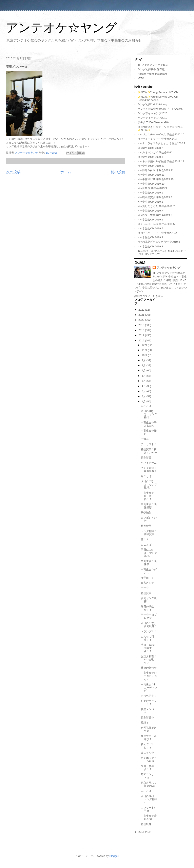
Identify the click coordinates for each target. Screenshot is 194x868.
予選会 (145, 439)
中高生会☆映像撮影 (149, 506)
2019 (142, 325)
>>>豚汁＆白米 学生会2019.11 (156, 170)
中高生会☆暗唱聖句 (149, 817)
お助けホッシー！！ (149, 703)
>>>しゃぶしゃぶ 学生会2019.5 (156, 224)
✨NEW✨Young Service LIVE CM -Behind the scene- (159, 98)
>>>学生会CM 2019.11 (151, 175)
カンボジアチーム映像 (149, 759)
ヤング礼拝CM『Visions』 (153, 104)
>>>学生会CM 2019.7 (150, 211)
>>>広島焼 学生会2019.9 (152, 188)
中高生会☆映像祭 (149, 563)
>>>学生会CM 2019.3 (150, 246)
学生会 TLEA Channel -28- (153, 122)
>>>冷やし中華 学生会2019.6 (155, 215)
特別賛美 (146, 458)
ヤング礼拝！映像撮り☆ (149, 470)
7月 (144, 370)
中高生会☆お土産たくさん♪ (149, 676)
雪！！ (145, 539)
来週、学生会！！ (147, 768)
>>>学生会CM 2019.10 (151, 184)
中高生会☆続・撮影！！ (147, 496)
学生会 (145, 588)
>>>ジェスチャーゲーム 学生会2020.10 (161, 134)
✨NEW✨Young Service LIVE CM (158, 92)
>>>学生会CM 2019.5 (150, 228)
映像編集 (146, 513)
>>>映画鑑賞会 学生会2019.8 (155, 197)
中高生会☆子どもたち (149, 424)
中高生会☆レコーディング (149, 687)
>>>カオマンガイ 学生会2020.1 (156, 152)
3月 (144, 391)
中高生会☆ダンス (149, 571)
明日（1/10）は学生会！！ (149, 648)
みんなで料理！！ (147, 638)
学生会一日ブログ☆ (149, 616)
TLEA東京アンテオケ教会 (153, 65)
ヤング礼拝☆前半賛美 (149, 533)
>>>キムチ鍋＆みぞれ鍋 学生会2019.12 (161, 161)
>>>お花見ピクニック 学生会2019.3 (159, 242)
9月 (144, 360)
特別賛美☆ (147, 718)
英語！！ (146, 723)
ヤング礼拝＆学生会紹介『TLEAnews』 (161, 109)
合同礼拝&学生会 (148, 729)
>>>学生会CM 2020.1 (150, 157)
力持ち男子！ (149, 696)
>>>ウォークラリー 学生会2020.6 (157, 139)
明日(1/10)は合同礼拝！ (149, 625)
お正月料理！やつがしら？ (149, 660)
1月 (144, 401)
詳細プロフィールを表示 (149, 296)
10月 (145, 355)
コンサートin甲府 (148, 809)
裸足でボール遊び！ (149, 738)
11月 (145, 350)
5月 (144, 381)
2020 (142, 320)
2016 (142, 340)
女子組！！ (147, 578)
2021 (142, 315)
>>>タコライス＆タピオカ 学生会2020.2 (161, 143)
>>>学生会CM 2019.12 (151, 166)
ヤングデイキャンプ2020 (152, 113)
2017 (142, 335)
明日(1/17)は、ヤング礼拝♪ (149, 553)
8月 (144, 365)
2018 (142, 330)
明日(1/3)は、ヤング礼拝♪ (149, 799)
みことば (146, 406)
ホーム (66, 172)
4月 (144, 386)
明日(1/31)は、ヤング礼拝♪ (149, 414)
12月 (145, 345)
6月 (144, 376)
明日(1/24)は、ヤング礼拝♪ (149, 484)
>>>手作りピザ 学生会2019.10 (156, 179)
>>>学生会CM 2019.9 (150, 193)
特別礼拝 (146, 824)
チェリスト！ (149, 444)
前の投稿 (118, 172)
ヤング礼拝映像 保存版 (151, 69)
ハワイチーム (149, 463)
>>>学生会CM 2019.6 (150, 220)
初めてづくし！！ (147, 746)
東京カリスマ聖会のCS (149, 784)
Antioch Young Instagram (152, 74)
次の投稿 (13, 172)
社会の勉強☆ (149, 668)
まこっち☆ (147, 753)
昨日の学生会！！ (147, 608)
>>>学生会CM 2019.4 (150, 237)
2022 (142, 310)
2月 (144, 396)
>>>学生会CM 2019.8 (150, 202)
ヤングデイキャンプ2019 (152, 118)
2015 (142, 832)
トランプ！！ (149, 631)
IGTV (141, 78)
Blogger (114, 856)
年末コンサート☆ (149, 776)
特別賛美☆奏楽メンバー (149, 451)
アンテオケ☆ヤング (61, 28)
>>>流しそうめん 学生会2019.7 (156, 206)
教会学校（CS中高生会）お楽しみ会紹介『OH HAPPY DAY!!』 (162, 253)
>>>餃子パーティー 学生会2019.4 (157, 233)
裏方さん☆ (147, 583)
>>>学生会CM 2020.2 (150, 148)
